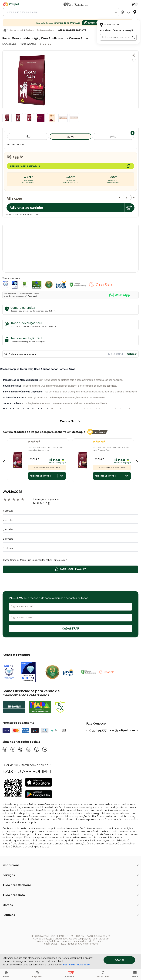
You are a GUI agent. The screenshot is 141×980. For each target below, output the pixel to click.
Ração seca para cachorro (71, 30)
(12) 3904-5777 (96, 730)
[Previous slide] (4, 462)
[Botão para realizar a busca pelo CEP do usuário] (133, 37)
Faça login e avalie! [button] (70, 569)
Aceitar (119, 960)
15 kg (70, 136)
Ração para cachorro (45, 30)
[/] (63, 950)
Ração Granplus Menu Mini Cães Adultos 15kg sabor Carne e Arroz (46, 449)
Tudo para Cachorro (70, 885)
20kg (113, 136)
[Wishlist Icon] (129, 12)
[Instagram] (5, 749)
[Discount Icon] (122, 12)
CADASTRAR (70, 628)
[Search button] (116, 12)
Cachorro (30, 30)
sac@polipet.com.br (124, 730)
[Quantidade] (127, 198)
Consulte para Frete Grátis (47, 468)
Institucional (70, 865)
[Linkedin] (45, 749)
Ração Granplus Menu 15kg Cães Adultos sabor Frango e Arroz (111, 449)
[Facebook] (13, 749)
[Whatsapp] (29, 749)
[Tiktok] (37, 749)
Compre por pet (16, 30)
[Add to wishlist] (134, 60)
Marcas (70, 905)
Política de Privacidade (76, 965)
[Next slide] (137, 462)
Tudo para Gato (70, 895)
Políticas (70, 915)
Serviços (70, 875)
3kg (28, 136)
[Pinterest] (21, 749)
